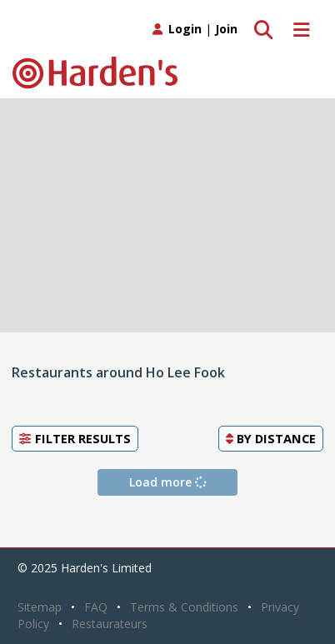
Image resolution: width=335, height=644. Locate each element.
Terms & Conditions (184, 607)
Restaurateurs (110, 624)
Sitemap (40, 607)
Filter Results (75, 438)
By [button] (271, 438)
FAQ (96, 607)
